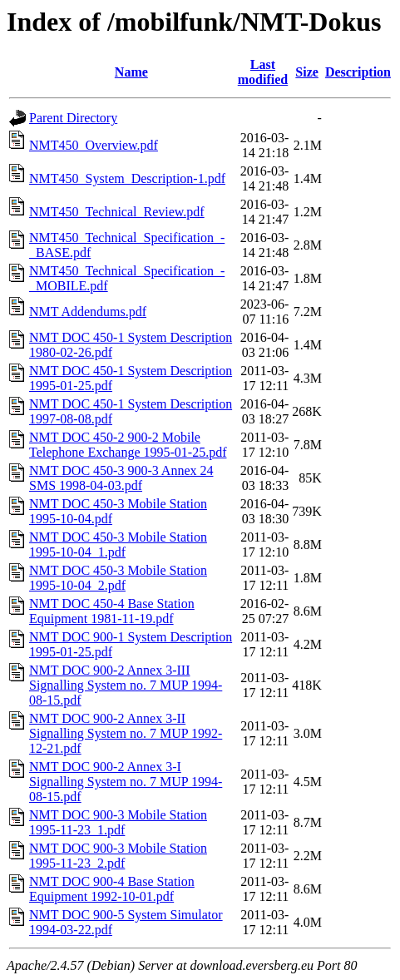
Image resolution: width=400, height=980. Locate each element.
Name (131, 72)
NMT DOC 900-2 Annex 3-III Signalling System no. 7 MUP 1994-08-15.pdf (126, 685)
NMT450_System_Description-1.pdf (127, 178)
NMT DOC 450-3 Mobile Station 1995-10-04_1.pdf (118, 544)
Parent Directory (73, 118)
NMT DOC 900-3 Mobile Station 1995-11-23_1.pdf (118, 822)
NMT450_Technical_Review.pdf (117, 212)
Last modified (263, 72)
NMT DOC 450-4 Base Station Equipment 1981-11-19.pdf (112, 611)
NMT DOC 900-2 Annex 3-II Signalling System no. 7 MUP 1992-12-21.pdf (126, 733)
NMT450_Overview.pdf (94, 145)
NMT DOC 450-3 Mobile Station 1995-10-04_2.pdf (118, 578)
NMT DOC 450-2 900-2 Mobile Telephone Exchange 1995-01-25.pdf (128, 445)
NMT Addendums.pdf (88, 312)
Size (307, 72)
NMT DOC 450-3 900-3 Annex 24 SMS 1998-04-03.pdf (121, 478)
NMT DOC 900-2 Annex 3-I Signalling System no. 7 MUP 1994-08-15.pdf (126, 782)
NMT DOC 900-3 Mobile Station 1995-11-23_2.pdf (118, 856)
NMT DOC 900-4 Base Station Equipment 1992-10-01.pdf (112, 889)
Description (358, 72)
